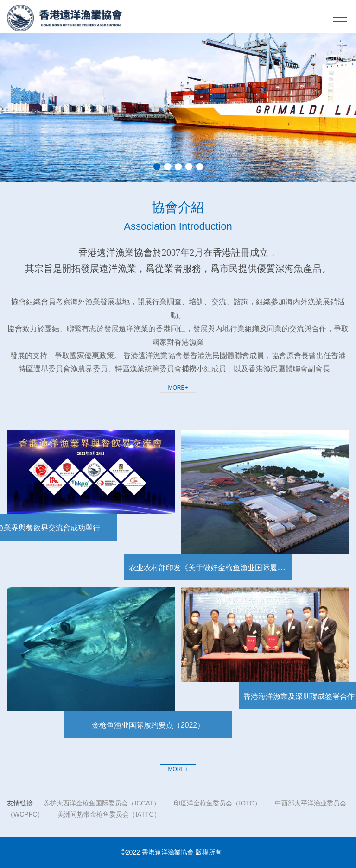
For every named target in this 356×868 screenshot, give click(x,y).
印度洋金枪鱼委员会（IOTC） (217, 803)
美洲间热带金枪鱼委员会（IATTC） (109, 814)
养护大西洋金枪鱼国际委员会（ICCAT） (102, 803)
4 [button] (189, 167)
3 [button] (178, 167)
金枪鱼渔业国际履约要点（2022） (172, 725)
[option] (178, 107)
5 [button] (200, 167)
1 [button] (157, 167)
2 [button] (168, 167)
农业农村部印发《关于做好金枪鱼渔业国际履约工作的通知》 (204, 568)
